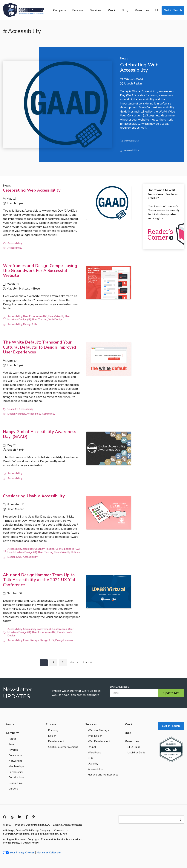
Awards (13, 750)
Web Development (99, 741)
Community (49, 414)
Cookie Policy (31, 843)
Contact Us (61, 831)
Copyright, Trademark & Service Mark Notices (55, 840)
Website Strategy (98, 730)
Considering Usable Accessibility (34, 496)
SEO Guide (134, 747)
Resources (142, 10)
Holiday (75, 552)
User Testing (40, 320)
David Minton (16, 509)
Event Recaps (31, 640)
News (124, 59)
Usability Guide (137, 753)
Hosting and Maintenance (103, 775)
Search (157, 10)
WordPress (94, 753)
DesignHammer (16, 414)
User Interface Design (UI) (22, 552)
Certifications (16, 777)
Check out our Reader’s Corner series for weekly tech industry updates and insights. (164, 204)
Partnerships (16, 772)
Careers (13, 789)
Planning (53, 730)
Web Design (55, 320)
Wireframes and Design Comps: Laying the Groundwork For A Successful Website (40, 271)
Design (52, 736)
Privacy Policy (11, 843)
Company (59, 10)
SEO (91, 758)
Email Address (119, 687)
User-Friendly (56, 316)
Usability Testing (44, 549)
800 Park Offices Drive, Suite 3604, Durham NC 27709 (35, 834)
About (12, 739)
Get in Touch (173, 10)
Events (61, 632)
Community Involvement (37, 629)
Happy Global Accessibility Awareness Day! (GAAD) (40, 434)
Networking (16, 761)
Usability (13, 409)
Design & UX (30, 324)
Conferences (60, 629)
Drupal (92, 747)
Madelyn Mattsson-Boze (23, 289)
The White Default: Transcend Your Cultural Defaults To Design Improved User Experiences (40, 347)
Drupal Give (16, 783)
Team (12, 744)
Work (112, 10)
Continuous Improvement (63, 747)
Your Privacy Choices (22, 853)
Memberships (16, 766)
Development (56, 741)
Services (96, 10)
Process (78, 10)
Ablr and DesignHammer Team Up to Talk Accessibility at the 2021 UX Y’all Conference (40, 580)
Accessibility (132, 141)
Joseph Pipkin (133, 84)
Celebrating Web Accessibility (139, 67)
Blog (125, 10)
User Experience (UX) (35, 316)
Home (10, 724)
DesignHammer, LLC (38, 825)
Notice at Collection (49, 853)
